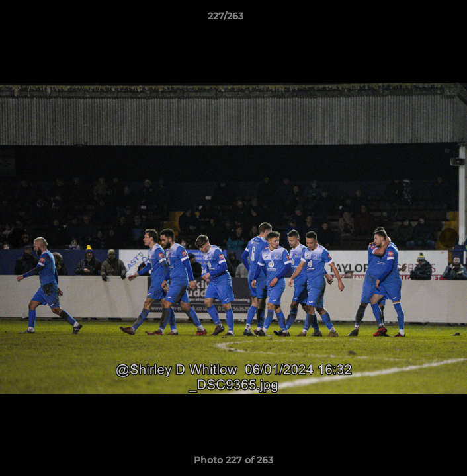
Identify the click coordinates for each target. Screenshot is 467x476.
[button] (419, 19)
